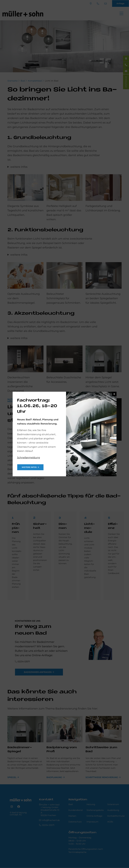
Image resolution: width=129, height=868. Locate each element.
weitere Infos (29, 467)
